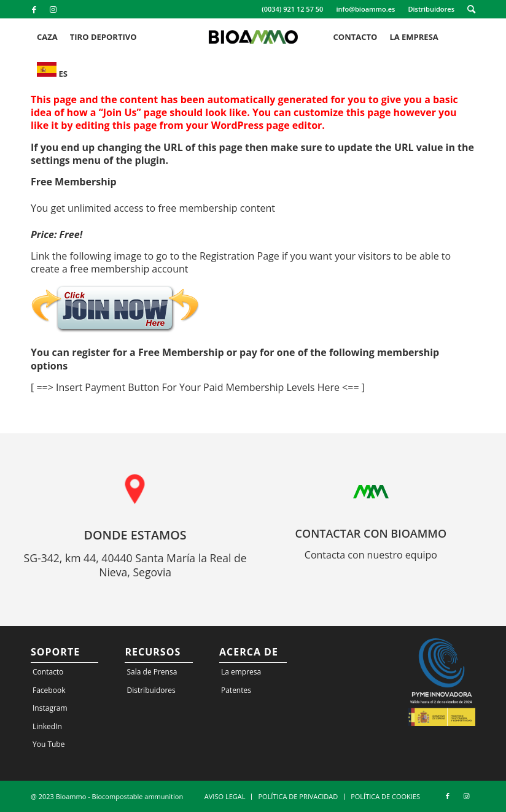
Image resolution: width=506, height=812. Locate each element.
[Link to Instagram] (53, 9)
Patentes (236, 690)
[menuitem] (293, 9)
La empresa (241, 672)
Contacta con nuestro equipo (371, 555)
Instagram (50, 708)
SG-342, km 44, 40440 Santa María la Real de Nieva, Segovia (135, 565)
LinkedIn (47, 726)
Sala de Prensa (152, 672)
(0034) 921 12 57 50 (292, 9)
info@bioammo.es (365, 9)
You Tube (49, 744)
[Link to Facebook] (34, 9)
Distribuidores (431, 9)
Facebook (49, 690)
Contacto (48, 672)
